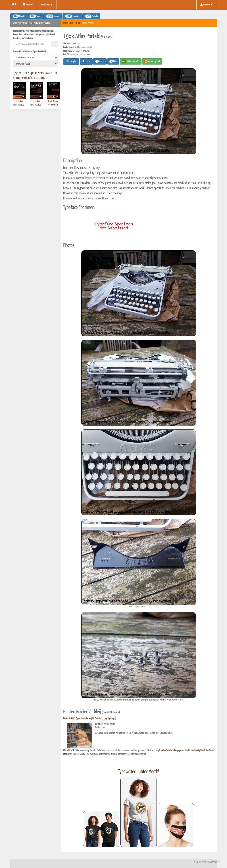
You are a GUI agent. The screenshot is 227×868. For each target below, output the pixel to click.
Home (65, 23)
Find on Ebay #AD (131, 61)
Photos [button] (100, 61)
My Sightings (110, 719)
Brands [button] (19, 16)
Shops (42, 78)
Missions (47, 5)
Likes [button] (113, 61)
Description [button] (71, 61)
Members (207, 5)
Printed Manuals (45, 73)
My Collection (97, 719)
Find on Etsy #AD (152, 61)
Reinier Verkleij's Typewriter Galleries (77, 719)
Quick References (30, 78)
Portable (78, 23)
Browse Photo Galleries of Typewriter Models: (30, 52)
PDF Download (19, 105)
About (28, 5)
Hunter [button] (86, 61)
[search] (36, 58)
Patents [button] (92, 16)
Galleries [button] (53, 16)
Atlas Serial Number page (172, 750)
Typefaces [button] (73, 16)
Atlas (71, 23)
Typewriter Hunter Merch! (139, 772)
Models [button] (35, 16)
